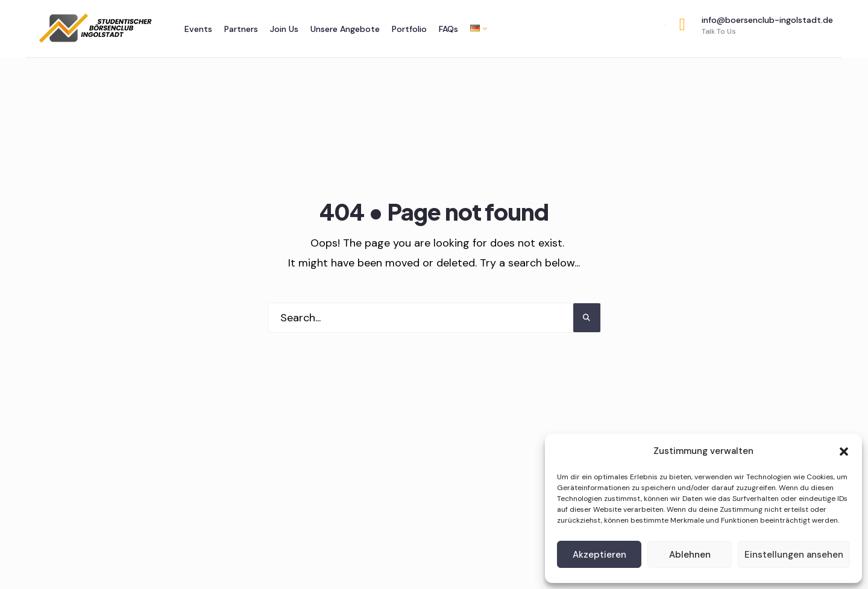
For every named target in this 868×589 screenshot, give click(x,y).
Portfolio (409, 29)
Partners (241, 29)
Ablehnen (690, 555)
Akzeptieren (599, 555)
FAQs (448, 29)
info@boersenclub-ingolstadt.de (756, 25)
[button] (844, 452)
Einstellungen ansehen (794, 555)
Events (198, 29)
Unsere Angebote (345, 29)
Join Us (284, 29)
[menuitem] (476, 28)
